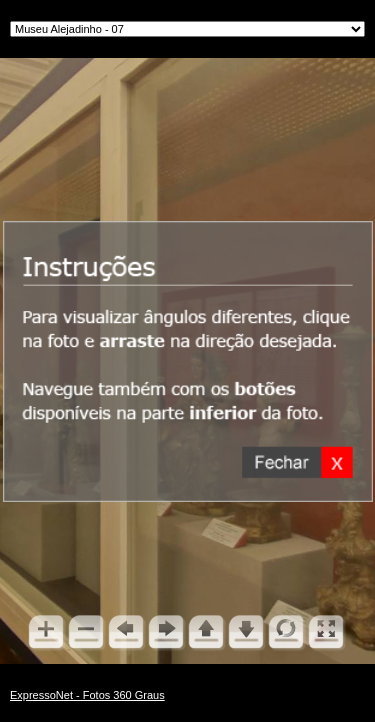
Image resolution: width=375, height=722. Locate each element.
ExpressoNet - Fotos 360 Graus (87, 695)
